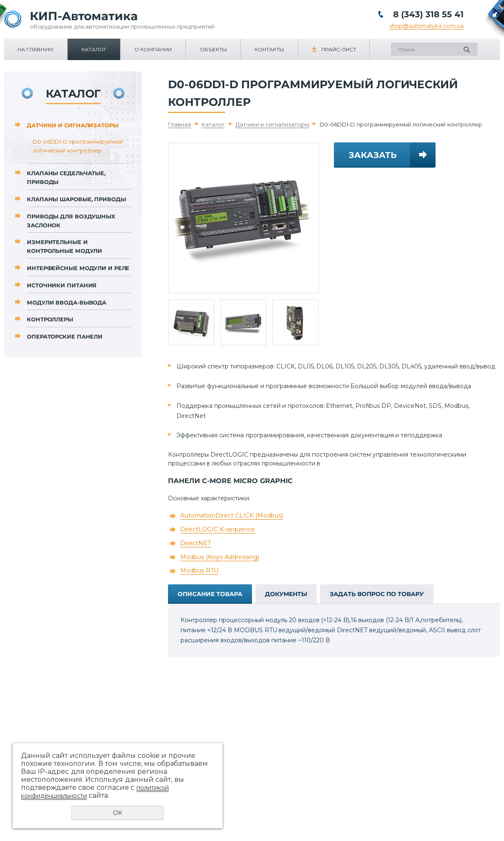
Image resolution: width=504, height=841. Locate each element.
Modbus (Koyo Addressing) (220, 557)
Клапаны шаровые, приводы (76, 199)
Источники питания (62, 285)
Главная (180, 124)
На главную (35, 49)
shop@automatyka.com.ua (427, 26)
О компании (153, 49)
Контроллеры (50, 319)
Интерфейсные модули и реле (78, 268)
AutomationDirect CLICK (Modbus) (232, 515)
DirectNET (196, 543)
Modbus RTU (199, 570)
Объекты (213, 49)
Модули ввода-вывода (67, 302)
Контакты (269, 49)
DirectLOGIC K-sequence (218, 529)
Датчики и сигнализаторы (73, 125)
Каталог (94, 49)
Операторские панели (65, 336)
